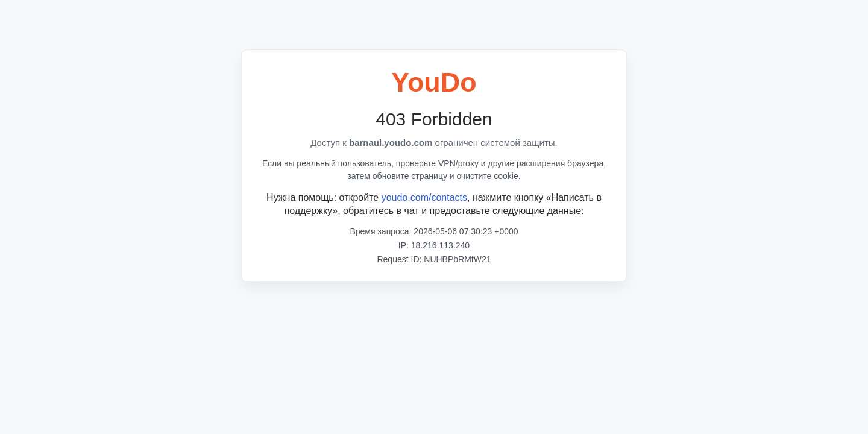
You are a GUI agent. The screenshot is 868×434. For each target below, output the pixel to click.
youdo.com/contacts (424, 197)
